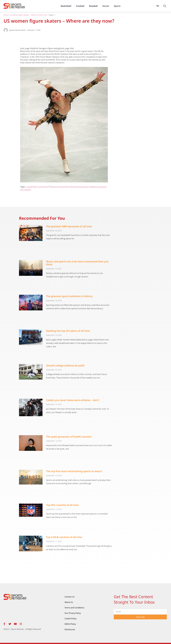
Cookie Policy (71, 619)
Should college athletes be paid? (65, 365)
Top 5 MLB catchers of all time (64, 537)
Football (80, 6)
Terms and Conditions (74, 608)
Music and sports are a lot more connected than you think (77, 263)
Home (6, 15)
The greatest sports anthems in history (69, 296)
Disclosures (70, 629)
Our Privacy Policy (73, 613)
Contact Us (70, 597)
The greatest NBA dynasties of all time (69, 226)
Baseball (93, 6)
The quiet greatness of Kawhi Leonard (69, 437)
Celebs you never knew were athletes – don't (73, 400)
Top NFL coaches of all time (62, 505)
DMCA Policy (70, 624)
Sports (117, 6)
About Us (69, 602)
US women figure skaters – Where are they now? (29, 15)
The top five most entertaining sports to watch (74, 471)
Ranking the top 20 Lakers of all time (68, 331)
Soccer (106, 6)
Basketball (66, 6)
